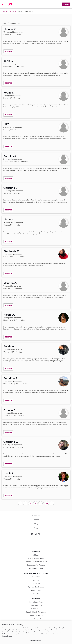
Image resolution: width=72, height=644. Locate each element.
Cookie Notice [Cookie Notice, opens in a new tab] (7, 636)
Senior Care (36, 590)
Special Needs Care (36, 587)
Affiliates (36, 555)
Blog (36, 524)
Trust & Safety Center (36, 558)
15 (47, 503)
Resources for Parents (36, 565)
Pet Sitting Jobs (36, 619)
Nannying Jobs (36, 605)
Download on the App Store (36, 543)
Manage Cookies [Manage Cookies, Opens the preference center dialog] (35, 640)
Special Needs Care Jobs (36, 612)
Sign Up (66, 4)
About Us (36, 515)
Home (5, 11)
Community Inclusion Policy (36, 562)
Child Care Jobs (36, 609)
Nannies (36, 580)
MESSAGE (8, 51)
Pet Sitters (13, 11)
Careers (36, 520)
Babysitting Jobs (36, 602)
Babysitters (36, 577)
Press (36, 528)
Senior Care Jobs (36, 615)
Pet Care (36, 594)
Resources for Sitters (36, 568)
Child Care (36, 583)
